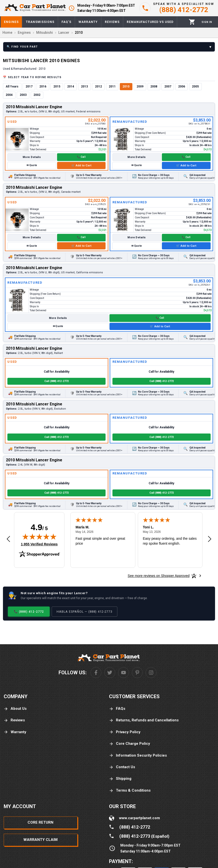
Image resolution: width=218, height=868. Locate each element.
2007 (168, 87)
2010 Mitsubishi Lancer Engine (34, 107)
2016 (43, 87)
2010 (126, 87)
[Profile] (207, 22)
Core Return (40, 822)
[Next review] (210, 539)
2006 (182, 87)
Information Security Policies (138, 755)
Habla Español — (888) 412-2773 (85, 612)
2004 (9, 95)
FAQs (117, 709)
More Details (32, 157)
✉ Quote (32, 165)
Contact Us (122, 767)
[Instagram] (151, 673)
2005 (195, 87)
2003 (23, 95)
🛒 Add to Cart (81, 165)
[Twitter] (110, 673)
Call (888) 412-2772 (56, 381)
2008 (154, 87)
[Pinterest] (137, 673)
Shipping (120, 779)
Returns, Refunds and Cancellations (144, 720)
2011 (112, 87)
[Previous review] (8, 539)
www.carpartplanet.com (140, 818)
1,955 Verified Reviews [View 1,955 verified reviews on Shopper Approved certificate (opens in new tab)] (39, 544)
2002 (37, 95)
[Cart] (192, 22)
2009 (140, 87)
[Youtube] (124, 673)
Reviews (14, 720)
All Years (12, 87)
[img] (39, 537)
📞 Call (81, 157)
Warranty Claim (40, 840)
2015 (57, 87)
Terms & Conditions (130, 790)
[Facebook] (96, 673)
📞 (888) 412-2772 (29, 612)
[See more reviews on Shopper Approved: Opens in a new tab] (159, 576)
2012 (98, 87)
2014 (71, 87)
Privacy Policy (125, 732)
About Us (15, 709)
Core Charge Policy (130, 744)
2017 (29, 87)
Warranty (15, 732)
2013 (84, 87)
